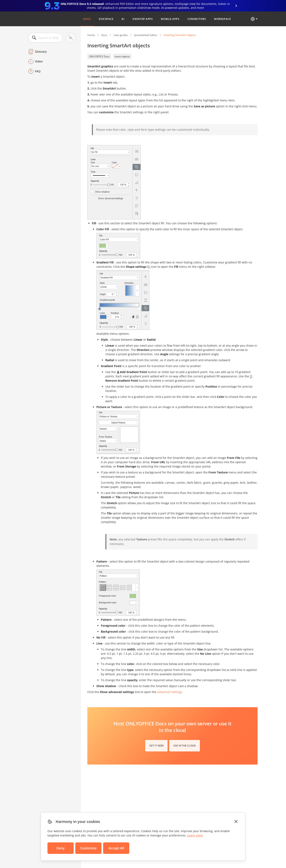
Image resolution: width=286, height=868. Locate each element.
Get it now (156, 746)
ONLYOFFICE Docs (99, 56)
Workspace (222, 19)
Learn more (195, 835)
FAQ (38, 71)
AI (123, 19)
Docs (87, 19)
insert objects (122, 56)
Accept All (116, 848)
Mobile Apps (170, 19)
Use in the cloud (185, 746)
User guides (121, 35)
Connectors (197, 19)
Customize (88, 848)
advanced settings (170, 692)
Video (39, 61)
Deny (61, 848)
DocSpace (106, 19)
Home (91, 35)
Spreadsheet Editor (146, 35)
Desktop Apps (143, 19)
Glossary (41, 52)
